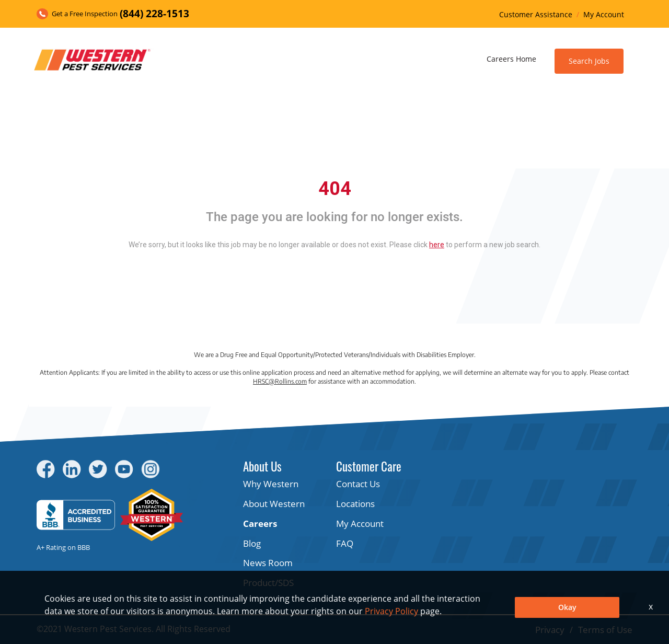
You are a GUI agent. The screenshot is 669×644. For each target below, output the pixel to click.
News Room (268, 563)
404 (335, 189)
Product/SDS (268, 583)
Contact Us (358, 484)
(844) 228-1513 (154, 14)
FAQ (345, 543)
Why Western (271, 484)
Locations (355, 504)
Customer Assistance (536, 14)
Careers (260, 524)
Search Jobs (589, 61)
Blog (252, 543)
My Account (604, 14)
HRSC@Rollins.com (280, 381)
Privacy (550, 630)
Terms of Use (605, 630)
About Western (274, 504)
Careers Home (511, 59)
